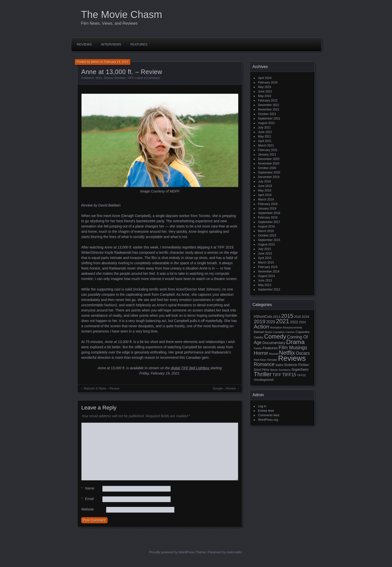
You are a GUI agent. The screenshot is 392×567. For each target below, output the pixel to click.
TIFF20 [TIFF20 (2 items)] (301, 375)
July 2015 (264, 249)
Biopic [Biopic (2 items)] (269, 332)
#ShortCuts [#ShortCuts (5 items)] (263, 316)
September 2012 (269, 289)
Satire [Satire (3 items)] (279, 365)
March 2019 (266, 199)
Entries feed (266, 411)
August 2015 (266, 244)
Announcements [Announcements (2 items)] (292, 327)
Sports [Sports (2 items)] (274, 370)
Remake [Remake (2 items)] (272, 360)
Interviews (111, 44)
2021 (99, 78)
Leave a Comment (147, 78)
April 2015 (265, 258)
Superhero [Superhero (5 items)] (300, 369)
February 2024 (268, 82)
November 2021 (269, 109)
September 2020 (269, 172)
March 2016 (266, 231)
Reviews (84, 44)
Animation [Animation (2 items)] (276, 327)
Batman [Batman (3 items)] (259, 332)
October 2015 (267, 235)
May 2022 (265, 96)
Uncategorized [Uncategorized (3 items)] (264, 380)
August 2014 (266, 276)
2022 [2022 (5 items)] (294, 322)
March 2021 (266, 145)
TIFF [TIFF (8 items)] (277, 375)
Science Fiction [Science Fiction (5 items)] (297, 365)
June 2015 (265, 253)
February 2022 (268, 100)
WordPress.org (268, 420)
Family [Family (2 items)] (258, 348)
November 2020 (269, 163)
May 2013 (265, 285)
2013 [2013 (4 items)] (276, 317)
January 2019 (267, 208)
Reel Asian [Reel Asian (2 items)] (260, 360)
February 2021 (268, 150)
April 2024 (265, 78)
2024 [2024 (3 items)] (302, 322)
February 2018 (268, 217)
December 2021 (269, 105)
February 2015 (268, 267)
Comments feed (269, 415)
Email (87, 499)
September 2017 (269, 222)
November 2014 (269, 271)
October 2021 (267, 114)
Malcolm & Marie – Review (101, 388)
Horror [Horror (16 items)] (261, 353)
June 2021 (265, 132)
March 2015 (266, 262)
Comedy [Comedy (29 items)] (275, 336)
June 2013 (265, 280)
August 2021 (266, 123)
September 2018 (269, 213)
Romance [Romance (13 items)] (264, 364)
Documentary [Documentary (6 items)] (274, 343)
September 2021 (269, 118)
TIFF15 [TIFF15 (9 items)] (289, 375)
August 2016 (266, 226)
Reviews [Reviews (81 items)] (292, 358)
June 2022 (265, 91)
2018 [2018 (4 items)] (305, 317)
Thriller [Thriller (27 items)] (263, 374)
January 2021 (267, 154)
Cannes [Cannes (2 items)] (290, 332)
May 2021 (265, 136)
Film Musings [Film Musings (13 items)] (293, 347)
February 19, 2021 (116, 62)
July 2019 (264, 181)
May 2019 (265, 190)
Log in (262, 406)
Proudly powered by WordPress (172, 552)
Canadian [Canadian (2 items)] (279, 332)
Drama (108, 78)
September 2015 (269, 240)
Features (139, 44)
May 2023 (265, 87)
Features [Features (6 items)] (270, 348)
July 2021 (264, 127)
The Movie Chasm (122, 14)
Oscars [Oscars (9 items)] (303, 353)
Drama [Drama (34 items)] (295, 342)
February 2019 (268, 204)
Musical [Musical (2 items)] (273, 354)
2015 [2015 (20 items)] (287, 316)
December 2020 (269, 159)
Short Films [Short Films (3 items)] (261, 370)
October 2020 (267, 168)
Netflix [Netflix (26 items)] (287, 353)
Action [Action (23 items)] (261, 327)
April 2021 (265, 141)
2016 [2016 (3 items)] (297, 317)
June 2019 (265, 186)
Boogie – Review (224, 388)
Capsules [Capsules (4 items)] (302, 332)
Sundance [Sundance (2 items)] (284, 370)
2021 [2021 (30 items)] (283, 321)
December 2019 (269, 177)
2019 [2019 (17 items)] (259, 321)
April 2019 (265, 195)
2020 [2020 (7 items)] (271, 322)
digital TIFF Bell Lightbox (191, 368)
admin (95, 62)
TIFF (130, 78)
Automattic (234, 552)
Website (87, 509)
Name (88, 488)
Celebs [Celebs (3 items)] (258, 337)
